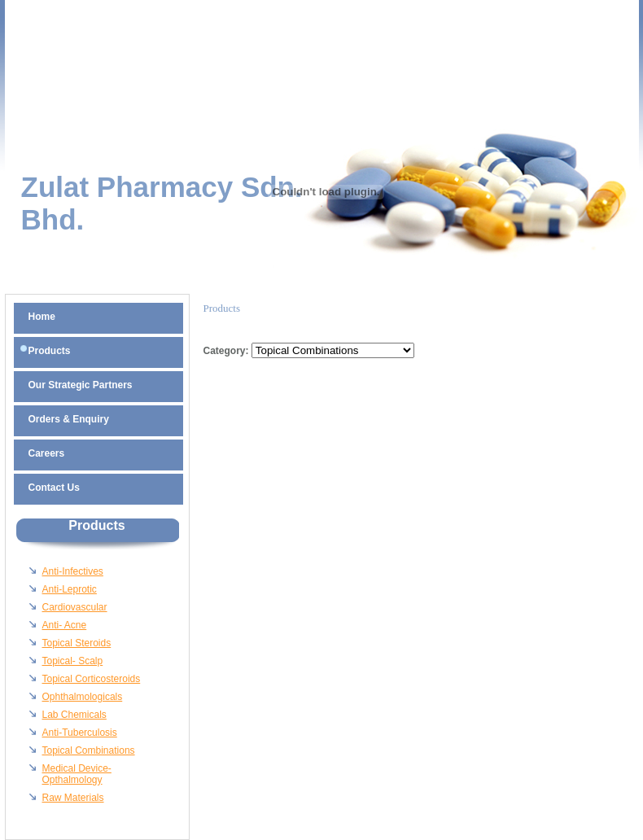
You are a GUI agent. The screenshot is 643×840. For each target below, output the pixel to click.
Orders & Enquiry (69, 419)
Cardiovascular (75, 607)
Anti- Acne (65, 625)
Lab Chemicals (74, 715)
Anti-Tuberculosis (80, 733)
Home (42, 317)
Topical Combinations (89, 750)
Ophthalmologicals (83, 697)
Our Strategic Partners (81, 385)
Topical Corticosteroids (92, 679)
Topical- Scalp (73, 661)
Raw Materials (73, 798)
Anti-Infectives (73, 571)
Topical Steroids (77, 643)
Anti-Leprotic (70, 589)
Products (50, 351)
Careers (47, 453)
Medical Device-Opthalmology (77, 774)
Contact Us (54, 488)
